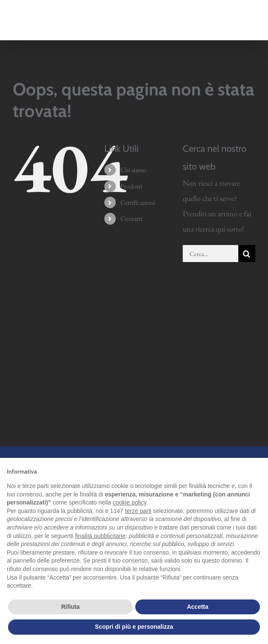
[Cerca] (247, 254)
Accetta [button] (198, 607)
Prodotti (131, 186)
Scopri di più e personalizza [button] (134, 627)
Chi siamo (133, 170)
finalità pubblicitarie (100, 536)
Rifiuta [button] (70, 607)
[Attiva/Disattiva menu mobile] (251, 25)
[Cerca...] (211, 254)
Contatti (131, 219)
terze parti (138, 511)
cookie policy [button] (130, 502)
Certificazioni (138, 202)
